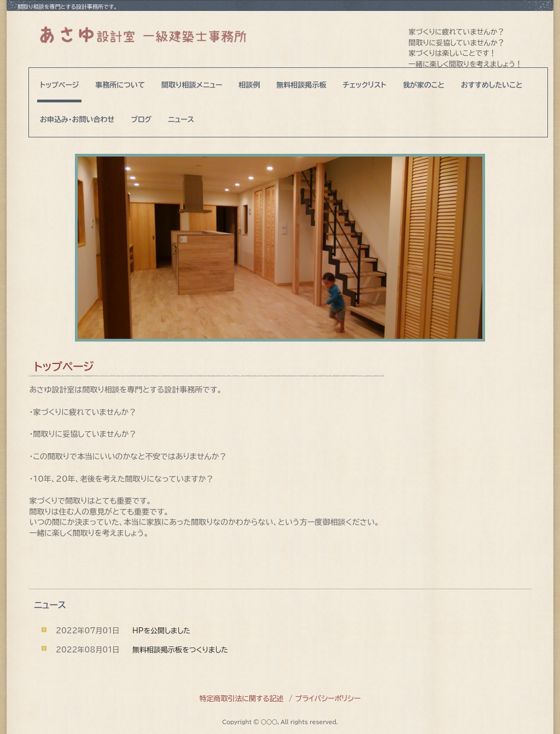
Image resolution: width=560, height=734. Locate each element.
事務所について (120, 85)
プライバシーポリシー (328, 699)
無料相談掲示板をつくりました (180, 650)
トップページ (59, 85)
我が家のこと (423, 85)
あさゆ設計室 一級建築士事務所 (143, 34)
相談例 (250, 85)
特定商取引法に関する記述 (241, 699)
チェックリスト (365, 85)
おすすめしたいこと (492, 85)
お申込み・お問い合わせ (77, 120)
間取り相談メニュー (192, 85)
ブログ (141, 120)
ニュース (181, 120)
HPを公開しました (161, 631)
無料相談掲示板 (302, 85)
